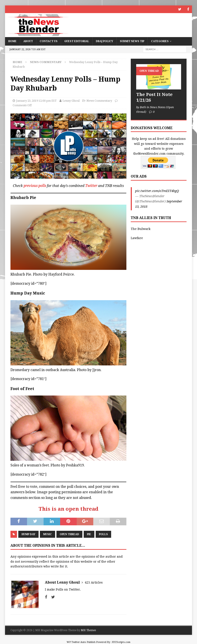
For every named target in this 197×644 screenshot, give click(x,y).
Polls (103, 534)
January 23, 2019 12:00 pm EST (36, 101)
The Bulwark (141, 229)
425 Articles (94, 582)
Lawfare (137, 238)
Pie (89, 534)
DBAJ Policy (104, 41)
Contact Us (49, 41)
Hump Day (28, 534)
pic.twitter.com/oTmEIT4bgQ (157, 191)
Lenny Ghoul (71, 101)
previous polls (35, 186)
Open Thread (69, 534)
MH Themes (88, 630)
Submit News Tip (132, 41)
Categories (160, 41)
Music (48, 534)
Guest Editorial (77, 41)
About (28, 41)
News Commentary (99, 101)
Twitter (91, 186)
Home (12, 41)
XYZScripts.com (121, 642)
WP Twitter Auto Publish (81, 642)
